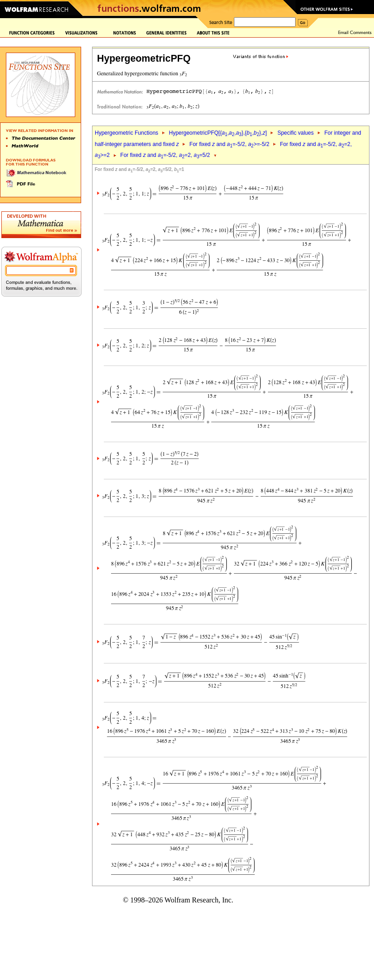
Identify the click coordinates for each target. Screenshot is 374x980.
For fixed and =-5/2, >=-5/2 (229, 144)
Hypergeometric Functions (126, 133)
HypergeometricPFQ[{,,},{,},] (218, 133)
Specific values (296, 133)
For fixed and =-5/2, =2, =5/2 (165, 155)
